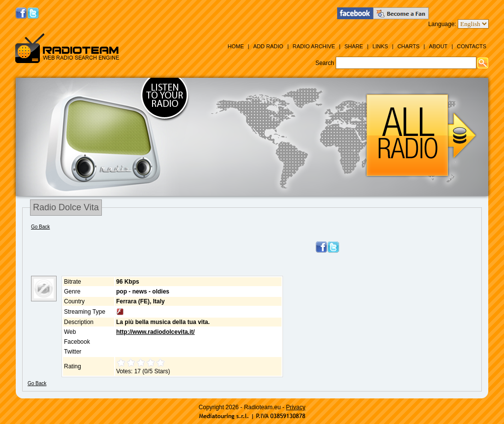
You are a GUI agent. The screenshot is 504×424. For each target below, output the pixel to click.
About (438, 46)
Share (354, 46)
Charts (408, 46)
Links (380, 46)
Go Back (40, 227)
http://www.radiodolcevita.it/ (156, 332)
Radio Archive (314, 46)
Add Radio (268, 46)
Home (236, 46)
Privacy (296, 407)
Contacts (472, 46)
